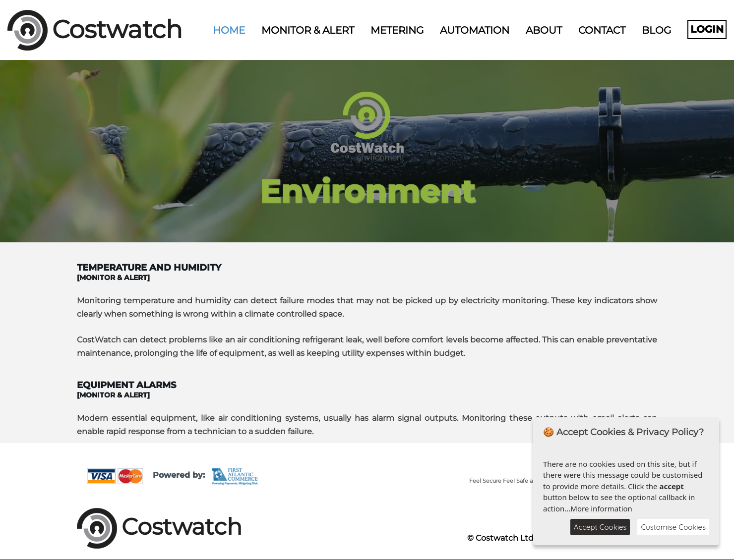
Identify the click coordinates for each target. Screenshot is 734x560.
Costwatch (117, 29)
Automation (475, 30)
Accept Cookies (600, 527)
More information (601, 508)
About (544, 30)
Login (707, 29)
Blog (656, 30)
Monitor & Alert (308, 30)
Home (229, 30)
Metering (397, 30)
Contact (602, 30)
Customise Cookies (673, 527)
